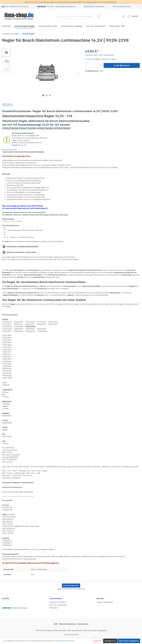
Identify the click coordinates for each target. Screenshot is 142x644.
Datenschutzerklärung (76, 589)
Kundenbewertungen (15, 608)
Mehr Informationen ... (68, 641)
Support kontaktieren (105, 602)
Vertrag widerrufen (71, 585)
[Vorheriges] (15, 73)
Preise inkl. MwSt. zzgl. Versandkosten (100, 55)
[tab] (7, 104)
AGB (56, 624)
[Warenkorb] (133, 16)
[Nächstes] (79, 73)
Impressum (54, 608)
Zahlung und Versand (57, 602)
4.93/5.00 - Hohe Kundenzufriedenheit (61, 6)
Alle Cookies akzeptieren (129, 641)
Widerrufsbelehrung (67, 624)
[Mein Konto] (123, 16)
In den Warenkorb (122, 65)
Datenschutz (83, 624)
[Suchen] (98, 16)
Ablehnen (98, 641)
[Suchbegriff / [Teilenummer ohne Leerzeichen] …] (76, 16)
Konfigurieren (110, 641)
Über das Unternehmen (58, 605)
